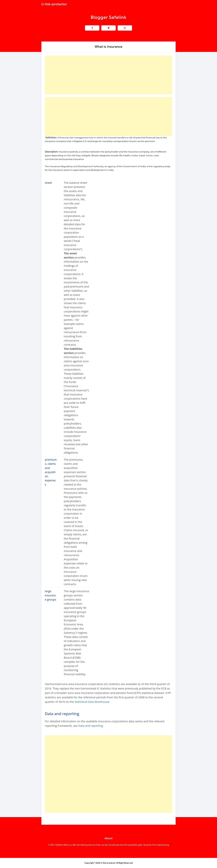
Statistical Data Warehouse (92, 702)
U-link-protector (108, 863)
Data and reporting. (91, 726)
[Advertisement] (108, 75)
